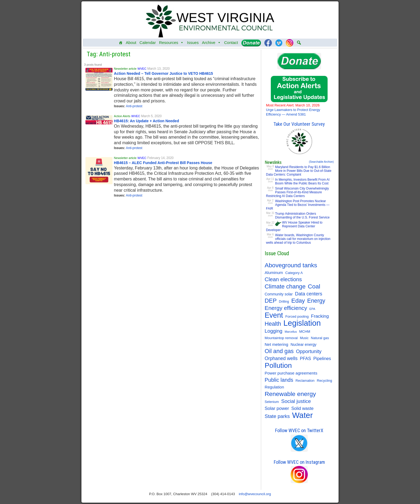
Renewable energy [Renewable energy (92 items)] (290, 394)
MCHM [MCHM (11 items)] (305, 331)
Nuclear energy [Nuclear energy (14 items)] (304, 344)
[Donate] (251, 43)
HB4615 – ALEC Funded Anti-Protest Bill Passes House (163, 163)
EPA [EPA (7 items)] (312, 309)
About (131, 42)
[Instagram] (290, 43)
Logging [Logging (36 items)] (273, 331)
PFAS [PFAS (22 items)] (306, 358)
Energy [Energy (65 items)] (316, 301)
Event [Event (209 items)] (274, 315)
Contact (231, 42)
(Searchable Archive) (321, 162)
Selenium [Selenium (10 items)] (272, 402)
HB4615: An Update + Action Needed (146, 121)
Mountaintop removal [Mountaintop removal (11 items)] (281, 338)
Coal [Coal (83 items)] (314, 287)
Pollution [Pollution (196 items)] (278, 365)
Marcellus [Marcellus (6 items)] (291, 332)
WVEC (142, 69)
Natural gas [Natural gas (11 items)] (320, 338)
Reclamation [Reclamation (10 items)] (305, 381)
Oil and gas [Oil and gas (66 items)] (279, 351)
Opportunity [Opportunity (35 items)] (309, 351)
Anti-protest (134, 106)
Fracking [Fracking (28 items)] (320, 316)
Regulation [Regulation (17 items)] (274, 387)
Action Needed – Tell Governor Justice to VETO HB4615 (163, 73)
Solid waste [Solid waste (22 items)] (302, 408)
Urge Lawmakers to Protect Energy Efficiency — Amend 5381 (293, 110)
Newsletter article (125, 69)
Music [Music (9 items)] (304, 338)
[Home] (121, 43)
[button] (299, 43)
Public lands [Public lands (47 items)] (279, 380)
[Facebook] (268, 43)
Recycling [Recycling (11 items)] (325, 381)
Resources (172, 43)
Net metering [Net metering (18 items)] (276, 344)
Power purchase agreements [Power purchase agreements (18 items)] (291, 373)
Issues (193, 42)
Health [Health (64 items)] (273, 324)
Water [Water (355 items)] (303, 415)
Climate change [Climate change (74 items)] (285, 287)
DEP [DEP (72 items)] (271, 301)
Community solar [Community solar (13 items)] (279, 294)
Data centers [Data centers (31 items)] (309, 294)
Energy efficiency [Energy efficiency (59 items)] (286, 308)
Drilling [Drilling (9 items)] (284, 302)
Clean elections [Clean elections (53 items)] (283, 279)
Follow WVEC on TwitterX (299, 430)
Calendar (148, 42)
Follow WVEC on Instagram (299, 462)
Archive (211, 43)
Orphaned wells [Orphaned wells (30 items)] (281, 358)
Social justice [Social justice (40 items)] (296, 401)
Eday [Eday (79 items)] (298, 301)
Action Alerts (122, 116)
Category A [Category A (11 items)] (294, 273)
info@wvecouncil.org (255, 494)
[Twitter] (279, 43)
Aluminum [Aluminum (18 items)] (274, 273)
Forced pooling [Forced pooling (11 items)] (297, 316)
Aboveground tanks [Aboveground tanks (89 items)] (291, 265)
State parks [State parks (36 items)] (277, 416)
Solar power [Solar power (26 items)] (277, 408)
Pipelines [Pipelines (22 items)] (322, 358)
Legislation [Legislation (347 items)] (302, 323)
